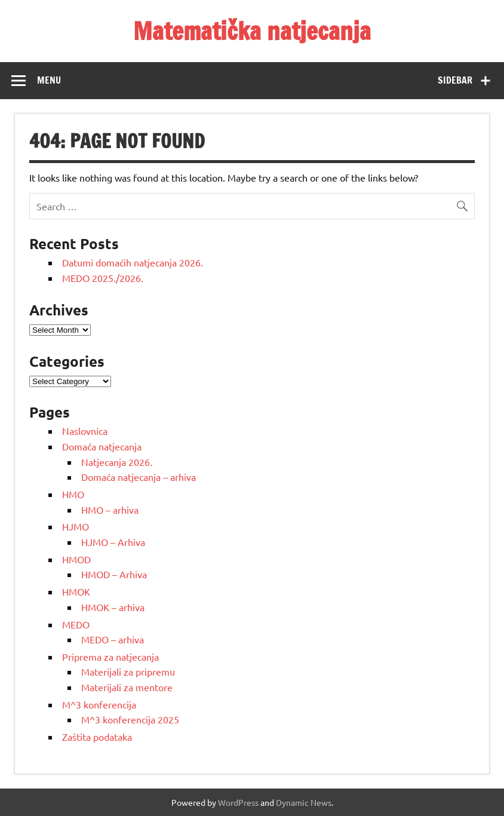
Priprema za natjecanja (110, 657)
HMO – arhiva (110, 510)
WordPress (238, 802)
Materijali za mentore (127, 687)
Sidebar (455, 80)
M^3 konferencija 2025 (130, 719)
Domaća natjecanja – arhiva (139, 477)
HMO (73, 494)
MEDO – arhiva (113, 639)
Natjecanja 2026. (117, 462)
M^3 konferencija (99, 704)
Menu (49, 80)
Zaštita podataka (97, 737)
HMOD (76, 559)
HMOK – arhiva (113, 607)
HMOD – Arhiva (114, 574)
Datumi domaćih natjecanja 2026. (133, 262)
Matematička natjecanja (252, 31)
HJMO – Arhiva (113, 542)
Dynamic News (304, 802)
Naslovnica (85, 431)
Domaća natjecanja (102, 446)
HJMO (76, 526)
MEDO (76, 624)
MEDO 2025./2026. (103, 278)
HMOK (76, 591)
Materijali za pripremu (128, 671)
